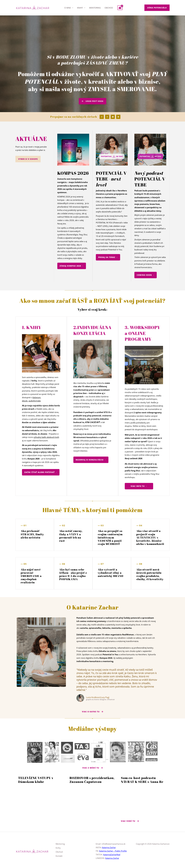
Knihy (80, 8)
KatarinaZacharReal (112, 854)
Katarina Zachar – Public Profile (113, 851)
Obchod (109, 8)
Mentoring (95, 8)
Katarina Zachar (109, 847)
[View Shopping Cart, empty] (120, 8)
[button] (157, 8)
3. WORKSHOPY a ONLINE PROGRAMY (142, 333)
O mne (68, 8)
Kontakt (59, 856)
